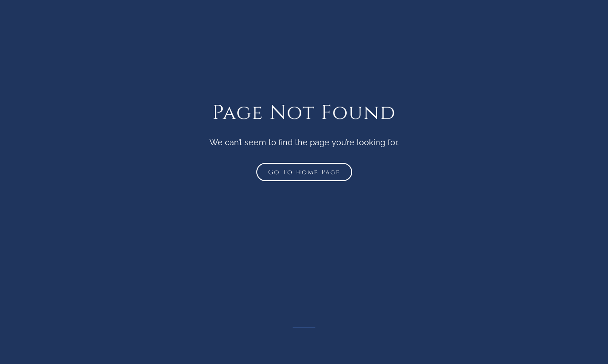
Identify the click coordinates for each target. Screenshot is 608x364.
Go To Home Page (304, 172)
